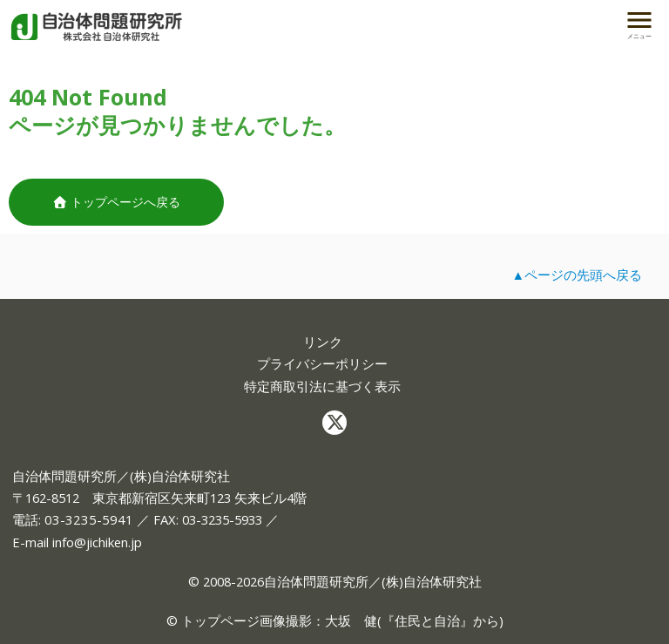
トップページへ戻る (117, 202)
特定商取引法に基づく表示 (322, 386)
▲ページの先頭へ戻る (577, 275)
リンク (323, 342)
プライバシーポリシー (322, 364)
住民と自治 (427, 620)
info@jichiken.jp (97, 542)
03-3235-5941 (89, 519)
